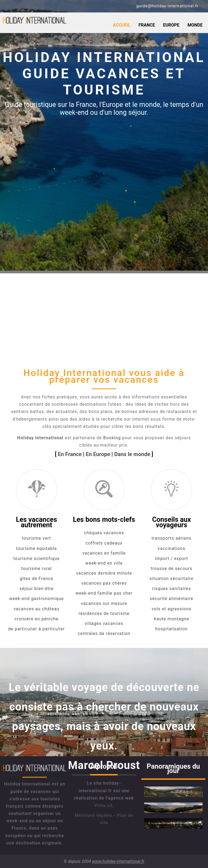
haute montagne (171, 619)
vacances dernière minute (104, 573)
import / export (171, 559)
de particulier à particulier (36, 629)
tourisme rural (36, 569)
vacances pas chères (104, 583)
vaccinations (171, 548)
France (147, 25)
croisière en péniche (37, 619)
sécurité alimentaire (171, 599)
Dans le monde (132, 454)
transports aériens (171, 538)
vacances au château (36, 609)
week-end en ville (104, 563)
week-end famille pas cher (104, 593)
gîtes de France (37, 579)
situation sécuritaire (171, 579)
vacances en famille (104, 553)
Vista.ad (103, 805)
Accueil (122, 25)
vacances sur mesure (104, 603)
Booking (112, 438)
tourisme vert (36, 538)
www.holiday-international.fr (118, 861)
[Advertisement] (104, 311)
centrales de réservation (104, 633)
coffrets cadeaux (104, 543)
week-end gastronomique (37, 599)
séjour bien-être (37, 589)
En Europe (98, 454)
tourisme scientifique (36, 559)
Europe (171, 25)
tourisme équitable (36, 548)
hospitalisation (171, 629)
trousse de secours (171, 569)
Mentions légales (93, 815)
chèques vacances (104, 533)
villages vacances (104, 623)
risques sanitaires (171, 589)
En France (70, 454)
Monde (195, 25)
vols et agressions (172, 609)
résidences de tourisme (104, 613)
